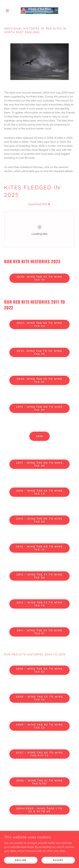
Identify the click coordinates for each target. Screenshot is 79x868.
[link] (39, 11)
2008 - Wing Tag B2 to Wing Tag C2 (39, 726)
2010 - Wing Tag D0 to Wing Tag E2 (40, 670)
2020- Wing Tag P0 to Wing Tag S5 (40, 380)
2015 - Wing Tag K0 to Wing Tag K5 (40, 520)
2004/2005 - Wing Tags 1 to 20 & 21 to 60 (40, 810)
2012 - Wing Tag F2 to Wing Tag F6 (40, 604)
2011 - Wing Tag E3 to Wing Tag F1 (39, 632)
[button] (9, 11)
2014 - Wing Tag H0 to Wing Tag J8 (39, 548)
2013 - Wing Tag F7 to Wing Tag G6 (40, 576)
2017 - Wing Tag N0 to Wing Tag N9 (39, 464)
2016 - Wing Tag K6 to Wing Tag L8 (39, 492)
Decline (21, 860)
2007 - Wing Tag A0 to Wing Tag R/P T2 (39, 754)
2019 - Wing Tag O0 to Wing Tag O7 (40, 408)
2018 (39, 436)
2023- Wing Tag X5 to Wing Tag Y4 (39, 278)
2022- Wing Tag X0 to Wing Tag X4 (40, 324)
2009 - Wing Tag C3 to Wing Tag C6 (39, 698)
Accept (58, 860)
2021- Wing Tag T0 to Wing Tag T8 (39, 352)
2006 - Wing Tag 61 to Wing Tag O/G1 (39, 782)
